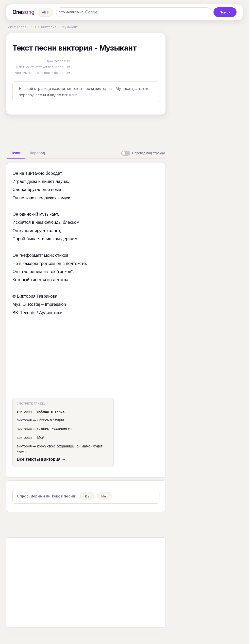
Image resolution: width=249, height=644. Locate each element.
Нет (105, 496)
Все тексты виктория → (41, 459)
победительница (51, 411)
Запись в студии (51, 420)
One (23, 12)
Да (87, 496)
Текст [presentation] (16, 153)
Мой (41, 438)
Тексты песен (17, 27)
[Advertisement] (86, 130)
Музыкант (70, 27)
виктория (49, 27)
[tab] (16, 153)
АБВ (45, 12)
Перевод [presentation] (37, 153)
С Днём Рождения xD (55, 429)
